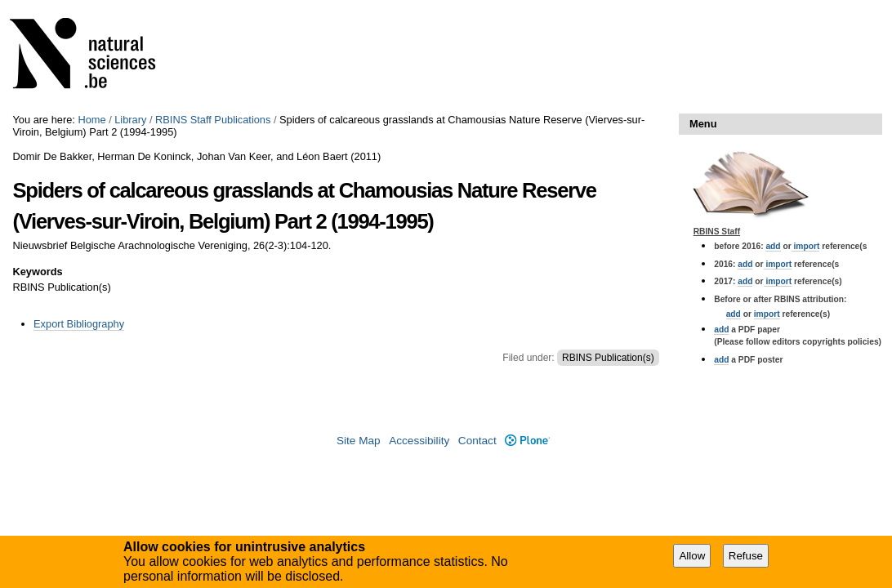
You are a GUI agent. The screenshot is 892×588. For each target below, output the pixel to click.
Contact (477, 441)
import (806, 246)
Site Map (359, 441)
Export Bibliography (79, 324)
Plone (527, 441)
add (773, 246)
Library (130, 120)
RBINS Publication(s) (608, 358)
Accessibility (419, 441)
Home (91, 120)
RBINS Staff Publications (213, 120)
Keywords (37, 272)
